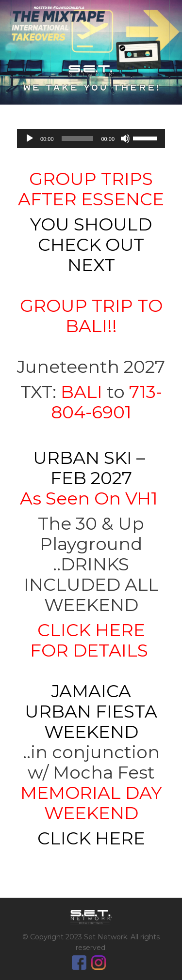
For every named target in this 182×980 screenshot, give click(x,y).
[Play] (30, 138)
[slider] (78, 138)
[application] (91, 138)
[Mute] (125, 138)
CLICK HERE (91, 838)
